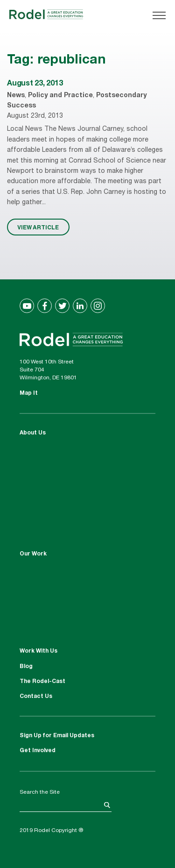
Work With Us (38, 651)
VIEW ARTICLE (38, 227)
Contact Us (36, 697)
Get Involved (38, 751)
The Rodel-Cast (42, 682)
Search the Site (40, 792)
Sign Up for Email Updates (57, 736)
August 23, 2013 (35, 84)
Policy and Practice (60, 96)
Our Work (33, 554)
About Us (33, 433)
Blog (26, 667)
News (16, 96)
